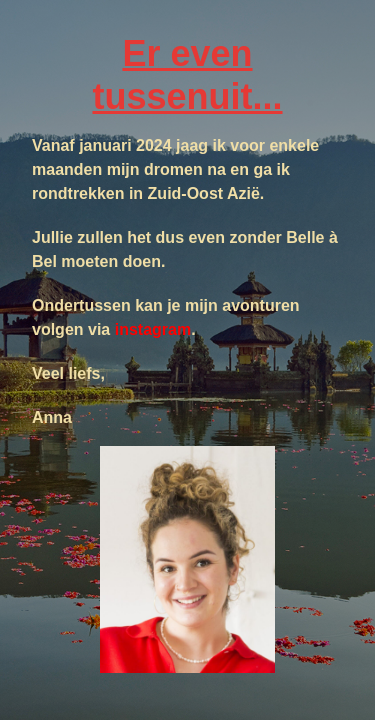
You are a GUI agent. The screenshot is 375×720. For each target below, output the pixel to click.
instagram (153, 329)
